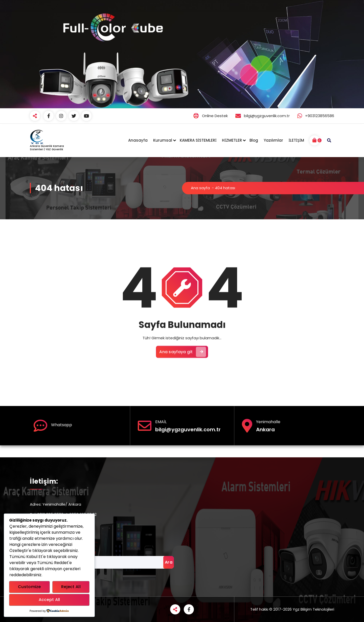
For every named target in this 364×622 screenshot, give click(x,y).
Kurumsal (163, 140)
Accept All (49, 600)
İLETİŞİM (296, 140)
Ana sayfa (200, 188)
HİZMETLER (232, 140)
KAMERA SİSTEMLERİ (198, 140)
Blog (254, 140)
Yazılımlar (273, 140)
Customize (29, 587)
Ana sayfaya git (183, 385)
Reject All (71, 587)
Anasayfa (138, 140)
